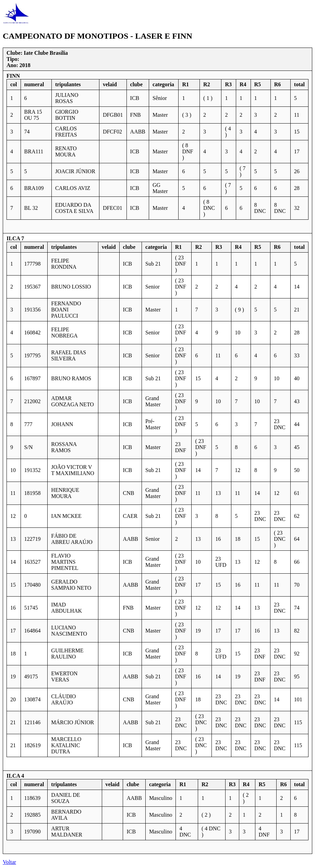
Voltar (9, 862)
